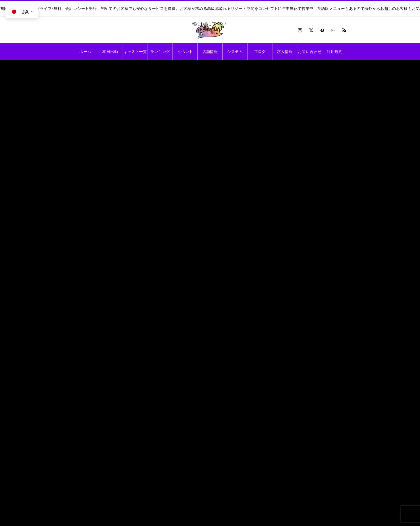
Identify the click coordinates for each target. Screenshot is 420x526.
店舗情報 (210, 52)
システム (235, 52)
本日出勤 (110, 52)
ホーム (85, 52)
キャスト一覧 (135, 52)
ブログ (260, 52)
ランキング (160, 52)
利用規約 (335, 52)
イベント (185, 52)
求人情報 (285, 52)
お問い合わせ (310, 52)
